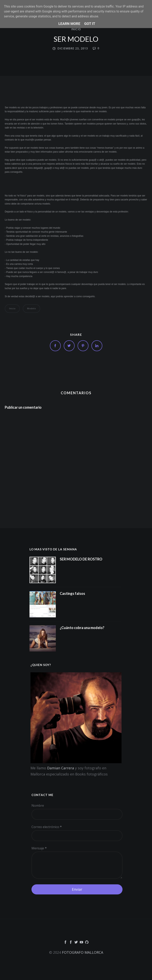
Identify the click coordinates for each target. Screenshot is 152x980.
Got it (90, 24)
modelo (31, 308)
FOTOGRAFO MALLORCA (83, 952)
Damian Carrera (61, 768)
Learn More (69, 24)
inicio (76, 29)
